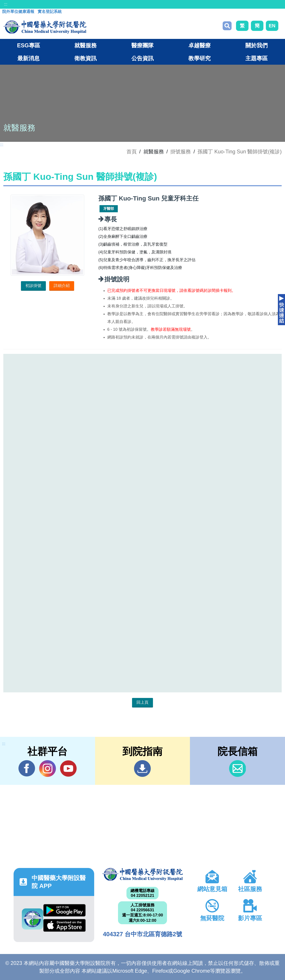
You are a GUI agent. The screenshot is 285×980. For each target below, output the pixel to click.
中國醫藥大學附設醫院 (142, 874)
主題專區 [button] (256, 58)
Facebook (27, 768)
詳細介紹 (62, 286)
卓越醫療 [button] (199, 45)
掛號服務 (181, 152)
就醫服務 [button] (85, 45)
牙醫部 (109, 209)
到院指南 (142, 769)
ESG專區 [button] (28, 45)
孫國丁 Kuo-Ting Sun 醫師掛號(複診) (240, 152)
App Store (64, 925)
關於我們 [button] (256, 45)
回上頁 (142, 702)
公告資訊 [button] (142, 58)
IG (48, 769)
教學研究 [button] (199, 58)
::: (6, 4)
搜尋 (227, 26)
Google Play (64, 910)
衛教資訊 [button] (85, 58)
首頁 (132, 152)
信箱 (237, 769)
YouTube (68, 768)
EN (272, 26)
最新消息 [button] (28, 58)
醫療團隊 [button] (142, 45)
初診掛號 (33, 286)
